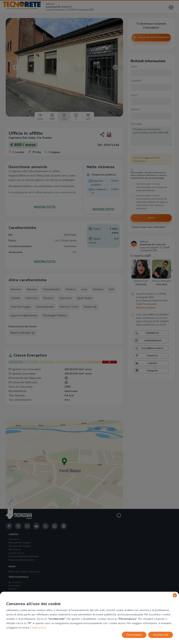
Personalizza (134, 635)
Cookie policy (38, 628)
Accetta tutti (161, 635)
